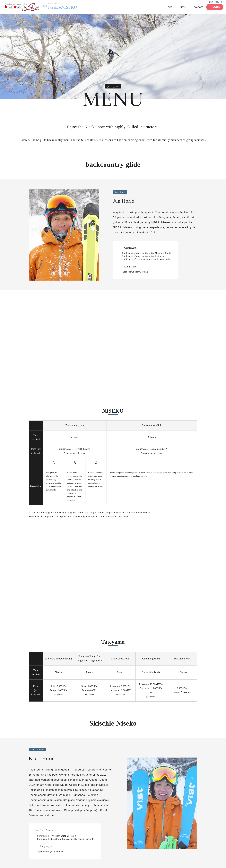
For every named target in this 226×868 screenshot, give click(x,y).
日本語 (211, 2)
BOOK (216, 7)
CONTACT (199, 7)
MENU (183, 7)
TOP (170, 7)
